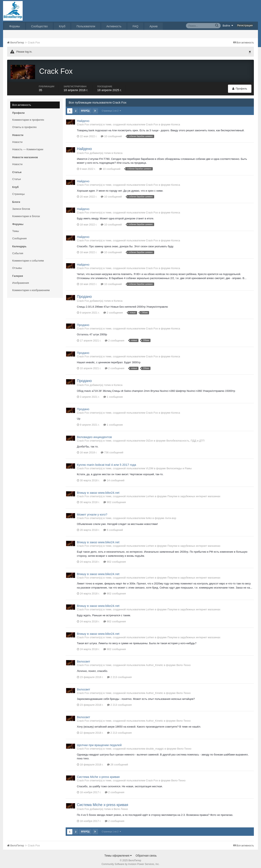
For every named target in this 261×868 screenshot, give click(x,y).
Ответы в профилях (24, 125)
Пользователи (86, 26)
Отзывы (17, 266)
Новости (17, 140)
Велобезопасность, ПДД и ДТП (185, 439)
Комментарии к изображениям (31, 288)
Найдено (83, 119)
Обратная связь (146, 854)
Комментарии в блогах (26, 214)
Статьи (17, 177)
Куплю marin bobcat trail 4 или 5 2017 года (106, 463)
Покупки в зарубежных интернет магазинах (194, 494)
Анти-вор (171, 516)
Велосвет (83, 660)
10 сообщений (111, 134)
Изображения (21, 281)
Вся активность (22, 103)
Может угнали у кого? (92, 512)
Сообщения (19, 236)
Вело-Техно (184, 663)
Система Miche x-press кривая (98, 775)
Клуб (62, 26)
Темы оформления (118, 854)
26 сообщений (118, 763)
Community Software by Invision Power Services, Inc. (130, 862)
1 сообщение (113, 395)
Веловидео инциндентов (94, 435)
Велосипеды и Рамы (179, 467)
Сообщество (39, 26)
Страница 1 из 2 (111, 109)
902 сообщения (115, 500)
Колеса (176, 122)
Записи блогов (21, 207)
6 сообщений (113, 528)
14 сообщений (114, 478)
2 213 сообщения (119, 675)
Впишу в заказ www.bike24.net (98, 491)
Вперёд (85, 109)
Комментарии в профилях (28, 118)
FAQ (135, 26)
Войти (228, 25)
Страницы (18, 192)
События (18, 251)
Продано (84, 295)
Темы (16, 229)
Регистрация (245, 25)
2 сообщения (113, 311)
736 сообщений (112, 451)
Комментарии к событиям (28, 259)
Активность (114, 26)
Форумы (15, 26)
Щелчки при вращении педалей (99, 743)
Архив (153, 26)
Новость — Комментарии (28, 147)
